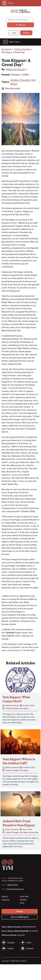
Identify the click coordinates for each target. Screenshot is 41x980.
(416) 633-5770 (13, 885)
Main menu (11, 42)
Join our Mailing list (20, 917)
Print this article (11, 89)
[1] (37, 349)
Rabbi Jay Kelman (16, 69)
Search (22, 25)
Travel (22, 903)
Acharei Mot (34, 832)
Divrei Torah (24, 896)
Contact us (6, 900)
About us (5, 896)
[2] (9, 447)
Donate (26, 33)
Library (8, 3)
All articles (6, 49)
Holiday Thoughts (22, 49)
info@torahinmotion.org (15, 889)
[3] (2, 505)
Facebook (11, 942)
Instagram (30, 948)
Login (14, 33)
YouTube (10, 948)
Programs (23, 900)
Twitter (29, 942)
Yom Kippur (24, 708)
